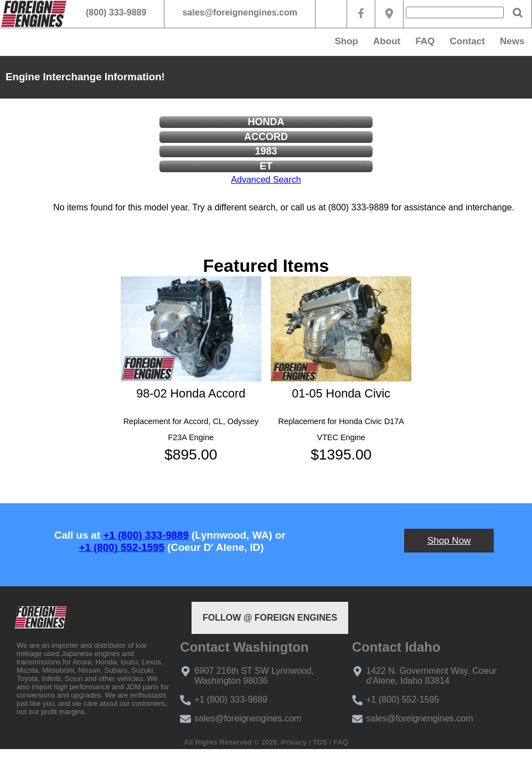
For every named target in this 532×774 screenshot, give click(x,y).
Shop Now (449, 541)
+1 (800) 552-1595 (122, 547)
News (512, 41)
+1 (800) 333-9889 (146, 535)
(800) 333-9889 (116, 12)
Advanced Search (266, 180)
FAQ (425, 41)
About (387, 41)
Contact (468, 41)
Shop (346, 41)
